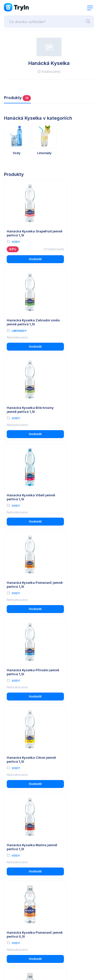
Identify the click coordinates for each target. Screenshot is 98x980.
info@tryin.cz (20, 943)
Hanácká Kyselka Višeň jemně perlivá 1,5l (72, 318)
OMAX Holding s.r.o (46, 966)
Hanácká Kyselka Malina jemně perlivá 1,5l (70, 495)
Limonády (65, 242)
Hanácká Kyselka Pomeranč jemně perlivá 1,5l (21, 408)
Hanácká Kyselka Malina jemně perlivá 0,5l (70, 669)
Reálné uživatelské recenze (25, 855)
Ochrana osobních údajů (23, 820)
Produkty (17, 98)
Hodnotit (26, 259)
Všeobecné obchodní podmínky (29, 813)
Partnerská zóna (17, 869)
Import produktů (17, 862)
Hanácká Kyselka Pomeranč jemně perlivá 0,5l (21, 582)
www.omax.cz (21, 938)
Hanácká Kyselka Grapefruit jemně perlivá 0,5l (21, 669)
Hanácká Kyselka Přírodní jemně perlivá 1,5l (71, 408)
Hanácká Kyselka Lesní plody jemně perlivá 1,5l (26, 755)
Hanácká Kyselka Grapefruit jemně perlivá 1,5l (21, 232)
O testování (13, 848)
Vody (16, 242)
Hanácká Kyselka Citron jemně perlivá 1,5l (26, 493)
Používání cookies (18, 827)
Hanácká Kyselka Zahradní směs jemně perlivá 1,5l (70, 232)
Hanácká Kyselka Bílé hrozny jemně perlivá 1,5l (24, 320)
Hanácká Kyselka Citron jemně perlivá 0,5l (72, 580)
